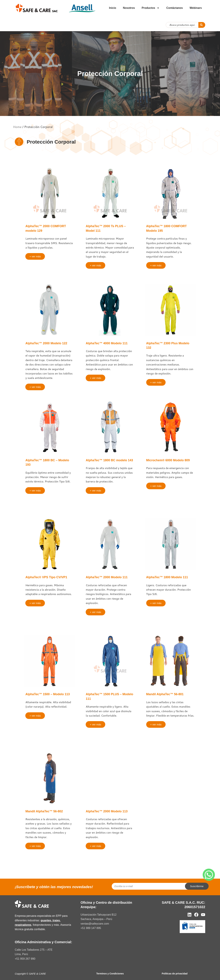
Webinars (196, 8)
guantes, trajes (50, 920)
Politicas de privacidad (175, 974)
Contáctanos (175, 8)
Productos (151, 8)
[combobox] (182, 25)
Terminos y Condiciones (110, 974)
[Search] (202, 25)
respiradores (23, 925)
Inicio (113, 8)
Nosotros (129, 8)
